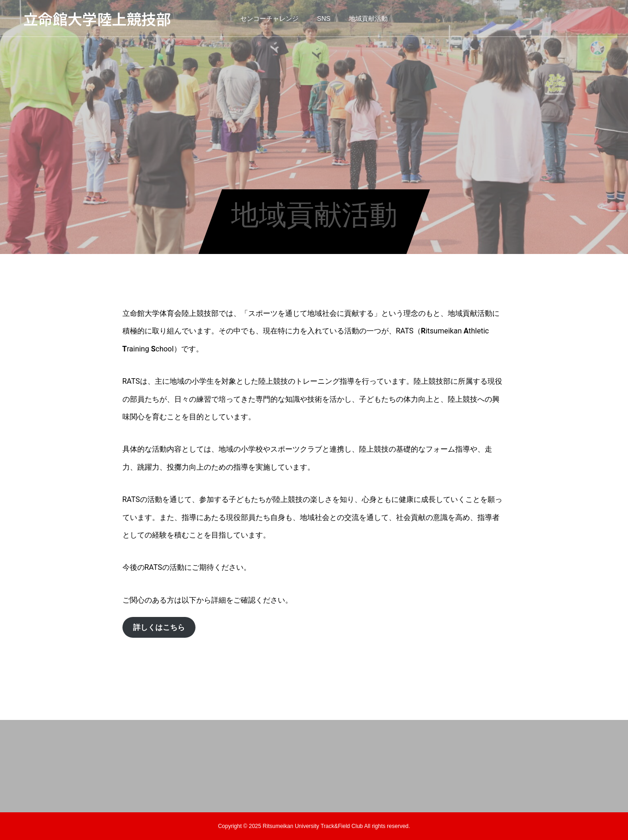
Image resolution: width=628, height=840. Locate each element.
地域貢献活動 (368, 18)
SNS (324, 18)
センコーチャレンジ (269, 18)
